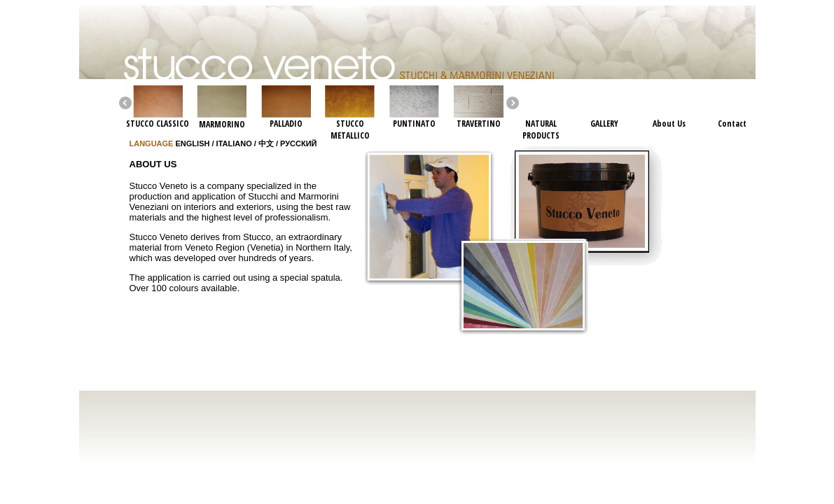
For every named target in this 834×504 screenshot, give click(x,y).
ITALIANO (234, 143)
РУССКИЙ (298, 143)
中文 (266, 143)
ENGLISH (193, 143)
